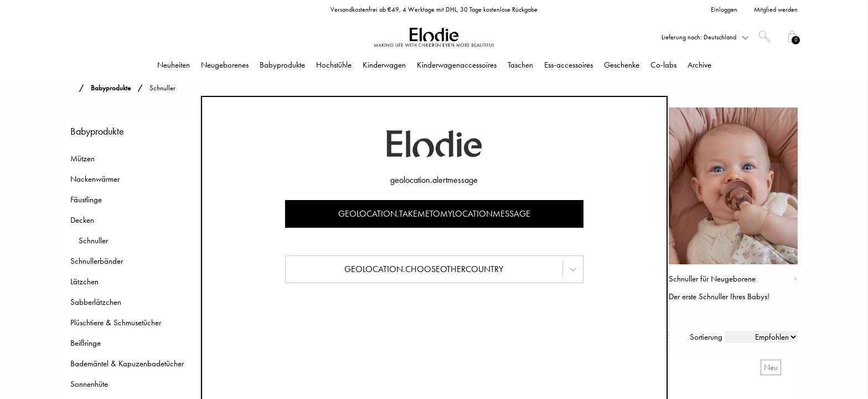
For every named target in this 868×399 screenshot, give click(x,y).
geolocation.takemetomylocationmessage (434, 214)
